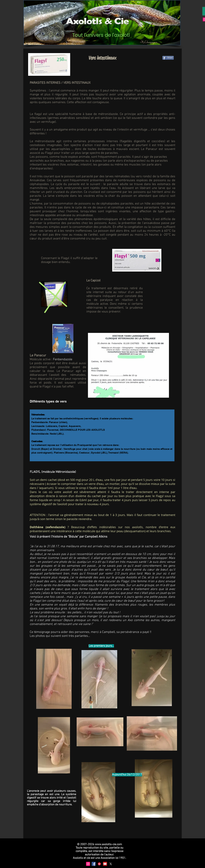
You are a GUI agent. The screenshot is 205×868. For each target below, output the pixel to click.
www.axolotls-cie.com (108, 844)
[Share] (168, 58)
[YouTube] (105, 864)
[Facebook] (94, 864)
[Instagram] (88, 864)
